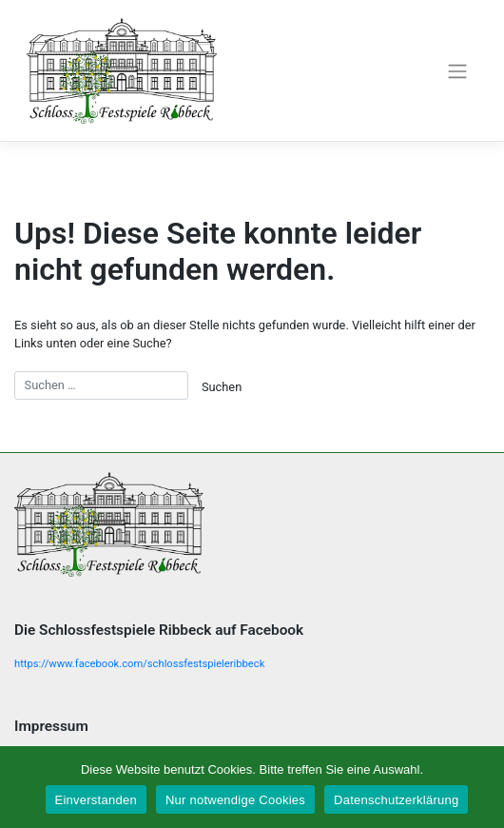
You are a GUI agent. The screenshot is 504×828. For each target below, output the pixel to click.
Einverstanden (96, 800)
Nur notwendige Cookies (235, 800)
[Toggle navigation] (457, 70)
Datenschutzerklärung (396, 800)
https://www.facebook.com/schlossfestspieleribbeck (139, 664)
